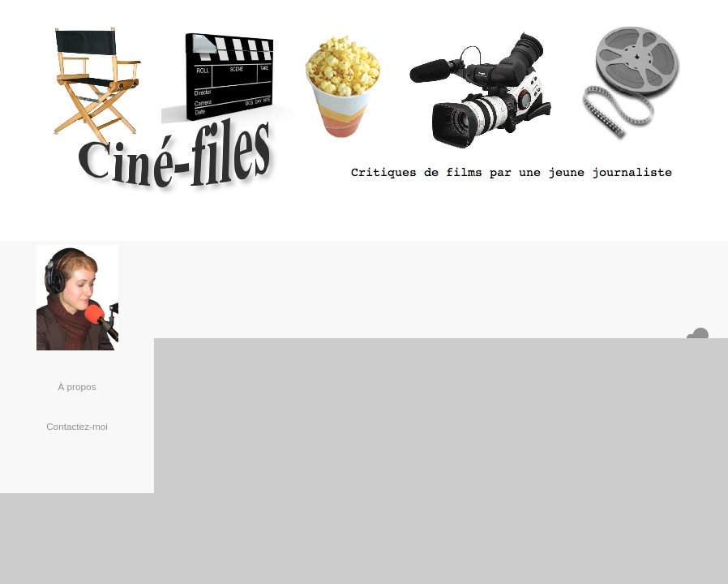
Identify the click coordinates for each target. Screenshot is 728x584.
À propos (77, 386)
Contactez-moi (77, 426)
